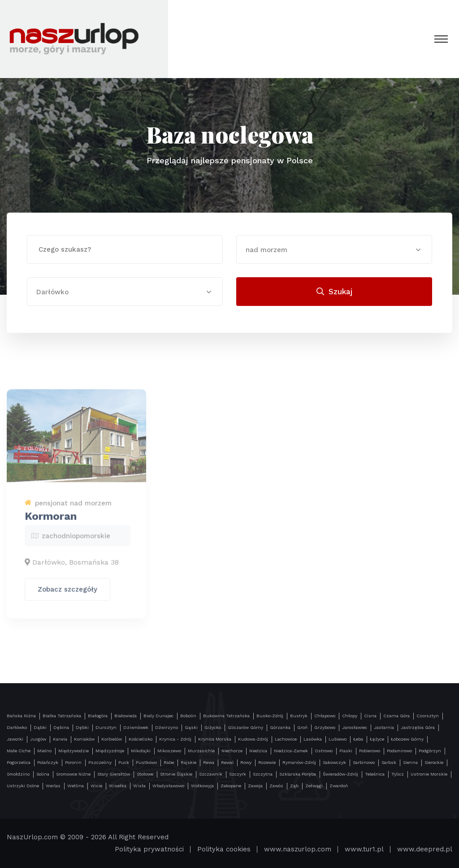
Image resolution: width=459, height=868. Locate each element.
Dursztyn (106, 727)
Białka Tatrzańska (62, 716)
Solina (43, 774)
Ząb (294, 786)
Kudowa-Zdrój (253, 739)
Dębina (61, 727)
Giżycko (213, 727)
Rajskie (188, 762)
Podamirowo (399, 751)
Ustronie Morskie (429, 774)
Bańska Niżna (21, 716)
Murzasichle (201, 751)
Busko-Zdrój (270, 716)
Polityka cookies (224, 849)
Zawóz (276, 786)
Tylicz (398, 774)
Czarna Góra (396, 716)
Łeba (358, 739)
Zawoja (255, 786)
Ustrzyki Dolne (23, 786)
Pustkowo (146, 762)
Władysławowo (168, 786)
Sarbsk (389, 762)
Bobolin (188, 716)
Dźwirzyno (167, 727)
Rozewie (267, 762)
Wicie (96, 786)
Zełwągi (314, 786)
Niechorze (232, 751)
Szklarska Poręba (298, 774)
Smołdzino (18, 774)
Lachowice (286, 739)
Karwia (60, 739)
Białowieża (126, 716)
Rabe (169, 762)
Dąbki (40, 727)
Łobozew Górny (407, 739)
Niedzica (258, 751)
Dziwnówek (136, 727)
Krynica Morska (215, 739)
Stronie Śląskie (176, 774)
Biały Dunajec (158, 716)
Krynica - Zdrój (175, 739)
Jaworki (15, 739)
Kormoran (51, 521)
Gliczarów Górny (245, 727)
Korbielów (112, 739)
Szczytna (263, 774)
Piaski (346, 751)
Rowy (246, 762)
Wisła (139, 786)
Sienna (410, 762)
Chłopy (350, 716)
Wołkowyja (202, 786)
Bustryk (299, 716)
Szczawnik (211, 774)
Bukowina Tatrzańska (226, 716)
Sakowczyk (334, 762)
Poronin (73, 762)
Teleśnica (375, 774)
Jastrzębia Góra (418, 727)
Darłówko (17, 727)
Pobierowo (370, 751)
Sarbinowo (364, 762)
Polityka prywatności (149, 849)
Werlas (53, 786)
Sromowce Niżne (73, 774)
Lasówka (313, 739)
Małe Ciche (19, 751)
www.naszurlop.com (298, 849)
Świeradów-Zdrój (340, 774)
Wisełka (118, 786)
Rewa (209, 762)
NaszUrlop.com (32, 837)
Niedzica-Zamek (291, 751)
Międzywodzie (74, 751)
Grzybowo (325, 727)
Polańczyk (48, 762)
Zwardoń (339, 786)
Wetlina (76, 786)
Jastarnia (384, 727)
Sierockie (434, 762)
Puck (124, 762)
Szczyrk (238, 774)
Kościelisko (141, 739)
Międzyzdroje (110, 751)
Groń (302, 727)
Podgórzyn (430, 751)
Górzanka (280, 727)
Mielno (44, 751)
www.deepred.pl (425, 849)
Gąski (191, 727)
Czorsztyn (428, 716)
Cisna (370, 716)
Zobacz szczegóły (67, 594)
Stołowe (145, 774)
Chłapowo (325, 716)
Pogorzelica (19, 762)
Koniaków (84, 739)
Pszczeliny (100, 762)
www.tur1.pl (364, 849)
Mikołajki (141, 751)
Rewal (227, 762)
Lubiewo (338, 739)
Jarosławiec (355, 727)
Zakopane (231, 786)
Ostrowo (324, 751)
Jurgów (38, 739)
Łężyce (377, 739)
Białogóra (98, 716)
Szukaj (334, 292)
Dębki (82, 727)
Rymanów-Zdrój (299, 762)
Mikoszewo (169, 751)
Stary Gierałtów (114, 774)
